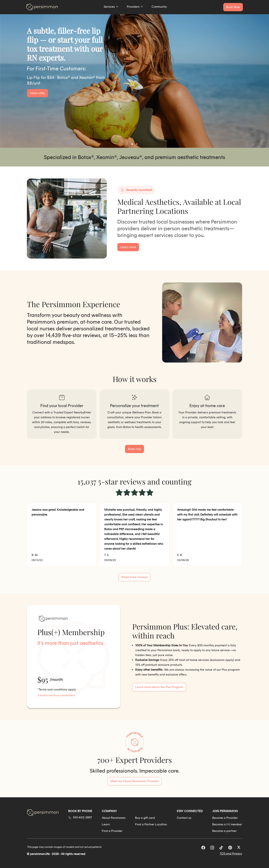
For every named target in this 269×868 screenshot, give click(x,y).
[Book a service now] (233, 7)
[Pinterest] (230, 848)
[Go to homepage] (42, 7)
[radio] (119, 493)
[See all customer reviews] (135, 577)
